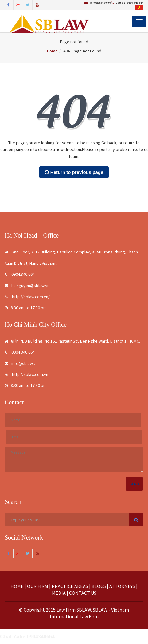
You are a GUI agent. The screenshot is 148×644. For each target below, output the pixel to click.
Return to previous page (74, 172)
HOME (17, 586)
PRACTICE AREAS (70, 586)
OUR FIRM (38, 586)
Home (52, 51)
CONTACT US (83, 593)
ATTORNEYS (122, 586)
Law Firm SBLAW (74, 610)
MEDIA (59, 593)
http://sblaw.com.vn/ (27, 297)
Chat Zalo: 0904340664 (27, 637)
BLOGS (99, 586)
